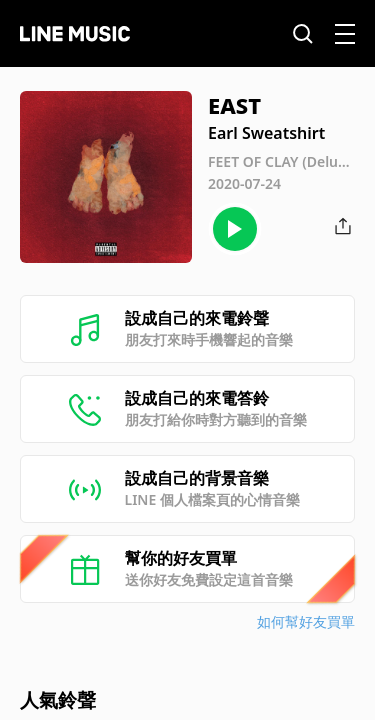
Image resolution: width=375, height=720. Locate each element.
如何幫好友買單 (306, 621)
